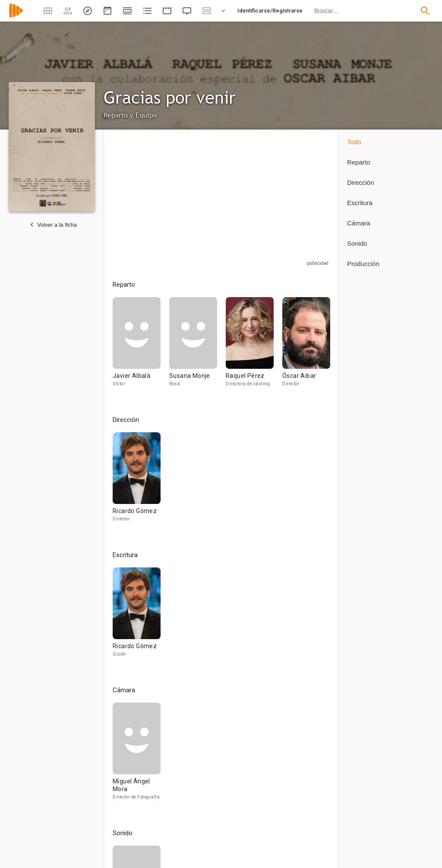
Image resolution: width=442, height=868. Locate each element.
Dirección (361, 182)
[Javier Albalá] (141, 346)
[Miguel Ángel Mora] (137, 755)
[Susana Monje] (197, 346)
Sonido (357, 243)
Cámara (358, 223)
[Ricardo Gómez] (137, 481)
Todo (354, 142)
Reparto (358, 162)
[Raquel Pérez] (254, 346)
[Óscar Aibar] (306, 346)
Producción (363, 264)
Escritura (360, 203)
